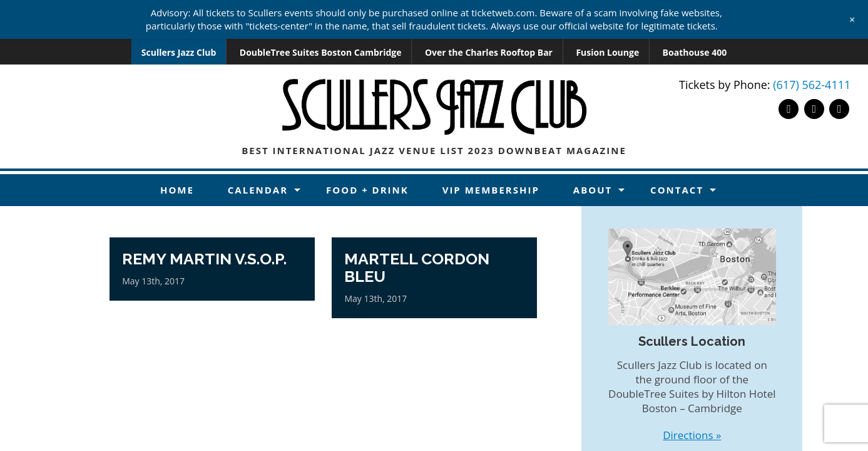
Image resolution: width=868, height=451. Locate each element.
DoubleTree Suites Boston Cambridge (321, 52)
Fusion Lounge (607, 52)
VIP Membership (491, 190)
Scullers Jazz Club (179, 52)
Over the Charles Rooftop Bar (489, 52)
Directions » (692, 435)
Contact (677, 190)
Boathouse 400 (695, 52)
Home (177, 190)
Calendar (258, 190)
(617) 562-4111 (812, 85)
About (593, 190)
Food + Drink (367, 190)
